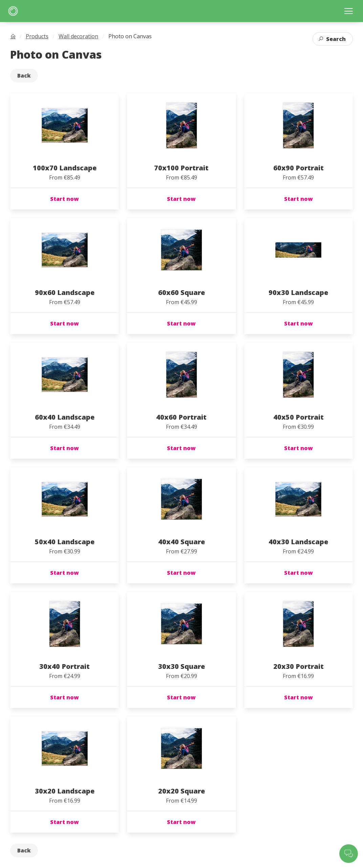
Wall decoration (78, 36)
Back (24, 76)
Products (37, 36)
